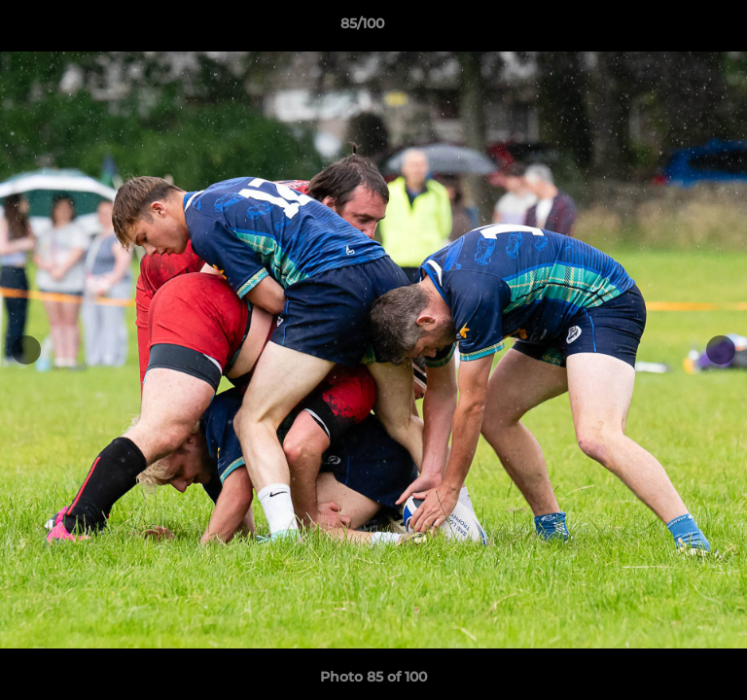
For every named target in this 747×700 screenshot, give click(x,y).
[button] (677, 28)
